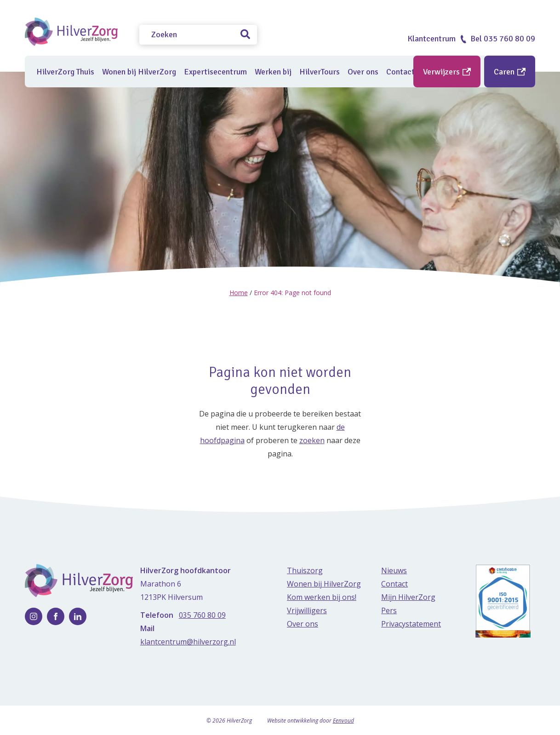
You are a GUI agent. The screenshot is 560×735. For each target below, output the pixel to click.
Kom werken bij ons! (322, 597)
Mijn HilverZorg (408, 597)
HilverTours (320, 72)
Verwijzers (447, 72)
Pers (389, 610)
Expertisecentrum (215, 72)
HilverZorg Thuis (65, 72)
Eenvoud (343, 720)
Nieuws (394, 570)
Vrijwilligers (307, 610)
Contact (394, 583)
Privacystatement (411, 623)
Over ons (363, 72)
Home (239, 293)
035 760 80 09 (202, 615)
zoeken (312, 440)
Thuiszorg (305, 570)
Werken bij (273, 72)
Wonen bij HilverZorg (139, 72)
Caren (510, 72)
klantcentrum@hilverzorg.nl (188, 641)
